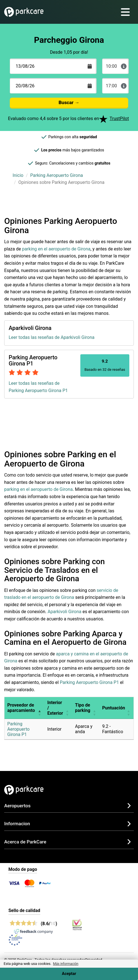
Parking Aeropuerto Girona (57, 175)
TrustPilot (119, 119)
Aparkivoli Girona (65, 612)
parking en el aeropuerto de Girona (56, 249)
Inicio (18, 175)
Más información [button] (66, 964)
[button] (39, 708)
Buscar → (69, 102)
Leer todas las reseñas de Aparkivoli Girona (52, 337)
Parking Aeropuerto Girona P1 (89, 682)
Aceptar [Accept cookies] (69, 974)
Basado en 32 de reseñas (105, 365)
